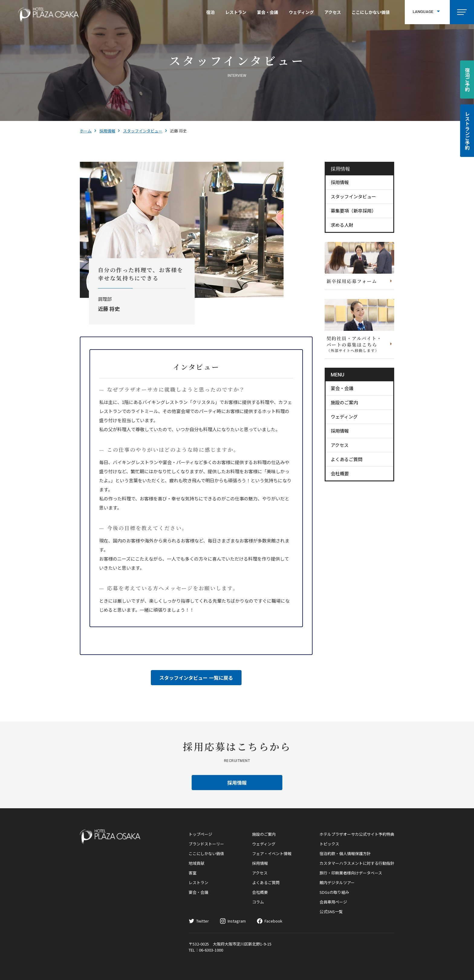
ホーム (86, 131)
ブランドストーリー (206, 844)
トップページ (200, 834)
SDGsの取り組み (334, 892)
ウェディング (301, 12)
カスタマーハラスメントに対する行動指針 (357, 863)
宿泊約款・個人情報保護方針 (345, 853)
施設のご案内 (344, 402)
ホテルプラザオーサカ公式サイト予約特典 (357, 834)
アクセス (333, 12)
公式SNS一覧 (331, 912)
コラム (258, 902)
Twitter (203, 921)
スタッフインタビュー (143, 131)
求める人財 (342, 225)
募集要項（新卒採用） (353, 211)
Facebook (273, 921)
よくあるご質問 (347, 459)
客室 (193, 873)
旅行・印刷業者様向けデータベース (351, 873)
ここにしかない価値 (371, 12)
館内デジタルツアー (337, 882)
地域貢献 (196, 863)
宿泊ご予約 (467, 80)
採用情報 (107, 131)
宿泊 (210, 12)
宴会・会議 (268, 12)
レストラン (236, 12)
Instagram (237, 921)
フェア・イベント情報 (272, 853)
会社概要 (340, 473)
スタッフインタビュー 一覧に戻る (196, 678)
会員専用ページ (333, 902)
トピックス (329, 844)
